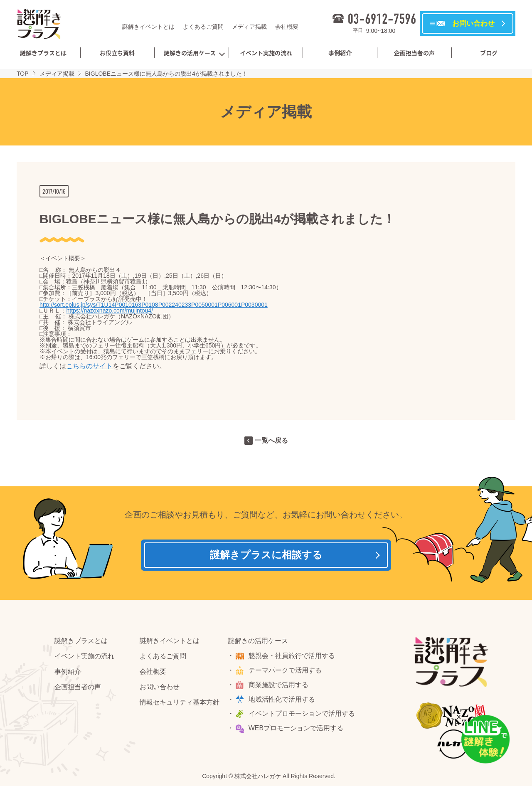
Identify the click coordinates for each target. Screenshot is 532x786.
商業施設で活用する (279, 686)
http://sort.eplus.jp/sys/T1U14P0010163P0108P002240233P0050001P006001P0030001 (154, 305)
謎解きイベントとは (148, 27)
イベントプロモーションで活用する (303, 716)
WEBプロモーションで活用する (297, 730)
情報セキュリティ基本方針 (180, 704)
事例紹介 (340, 53)
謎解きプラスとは (43, 53)
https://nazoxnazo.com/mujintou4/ (110, 310)
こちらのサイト (89, 366)
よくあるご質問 (203, 27)
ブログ (489, 53)
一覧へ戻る (271, 440)
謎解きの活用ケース (190, 53)
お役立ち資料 (117, 53)
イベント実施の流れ (266, 53)
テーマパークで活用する (286, 672)
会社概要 (287, 27)
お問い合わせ (160, 689)
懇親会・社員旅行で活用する (293, 657)
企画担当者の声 (414, 53)
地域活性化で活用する (283, 701)
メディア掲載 (249, 27)
